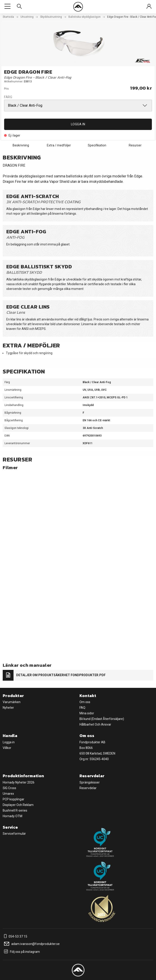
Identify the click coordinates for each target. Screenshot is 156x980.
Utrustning (27, 17)
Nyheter (8, 708)
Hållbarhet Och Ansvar (95, 724)
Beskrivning (21, 145)
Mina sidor (87, 713)
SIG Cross (9, 788)
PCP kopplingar (14, 799)
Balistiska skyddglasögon (85, 17)
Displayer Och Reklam (18, 805)
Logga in (78, 124)
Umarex (8, 794)
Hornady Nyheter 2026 (19, 782)
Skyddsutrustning (51, 17)
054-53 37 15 (15, 936)
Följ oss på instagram (21, 952)
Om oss (85, 702)
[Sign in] (149, 7)
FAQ (82, 708)
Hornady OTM (12, 816)
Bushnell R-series (15, 810)
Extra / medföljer (59, 145)
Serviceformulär (14, 834)
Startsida (8, 17)
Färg (8, 97)
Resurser (135, 145)
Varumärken (12, 702)
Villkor (7, 748)
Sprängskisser (90, 782)
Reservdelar (88, 788)
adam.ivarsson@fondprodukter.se (31, 944)
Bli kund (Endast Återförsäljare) (102, 719)
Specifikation (97, 145)
